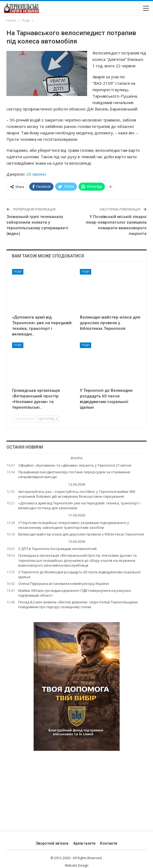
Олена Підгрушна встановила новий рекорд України (63, 583)
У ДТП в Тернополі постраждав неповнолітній (57, 549)
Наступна (48, 419)
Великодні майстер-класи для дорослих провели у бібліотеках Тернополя (81, 534)
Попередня (24, 419)
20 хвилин (36, 174)
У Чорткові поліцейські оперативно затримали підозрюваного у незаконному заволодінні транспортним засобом (74, 525)
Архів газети (84, 843)
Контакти (109, 843)
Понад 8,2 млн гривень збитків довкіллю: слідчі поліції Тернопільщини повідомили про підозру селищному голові (78, 604)
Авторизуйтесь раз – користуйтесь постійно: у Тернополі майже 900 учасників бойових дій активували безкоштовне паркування (77, 494)
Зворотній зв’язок (52, 843)
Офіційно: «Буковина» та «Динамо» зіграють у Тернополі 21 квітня (75, 465)
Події (18, 272)
